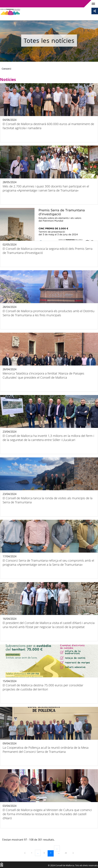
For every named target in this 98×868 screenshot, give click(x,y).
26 (67, 853)
